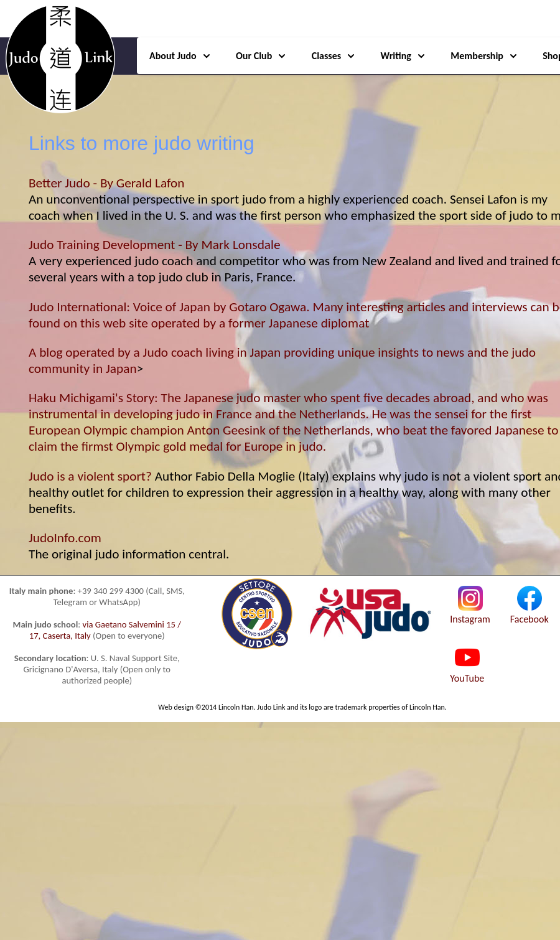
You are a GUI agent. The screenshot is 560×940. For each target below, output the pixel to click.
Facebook (530, 613)
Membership (484, 56)
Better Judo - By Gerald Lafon (107, 183)
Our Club (261, 56)
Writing (404, 56)
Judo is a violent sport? (90, 476)
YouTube (467, 672)
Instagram (470, 613)
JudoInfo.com (65, 538)
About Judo (180, 56)
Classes (334, 56)
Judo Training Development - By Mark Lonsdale (155, 245)
